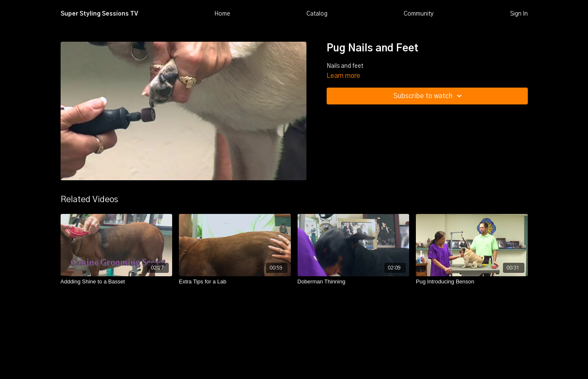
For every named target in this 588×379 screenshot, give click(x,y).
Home (222, 14)
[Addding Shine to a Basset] (117, 282)
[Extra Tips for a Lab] (235, 282)
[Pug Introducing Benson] (472, 282)
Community (419, 14)
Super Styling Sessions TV (99, 14)
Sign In (519, 14)
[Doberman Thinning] (354, 282)
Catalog (317, 14)
